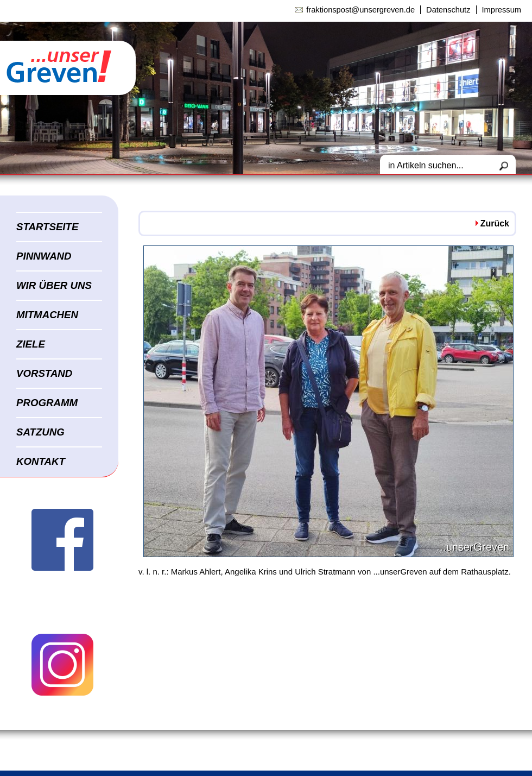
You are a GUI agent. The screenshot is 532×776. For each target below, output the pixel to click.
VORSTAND (44, 373)
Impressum (502, 10)
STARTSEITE (47, 227)
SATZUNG (40, 432)
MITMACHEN (47, 315)
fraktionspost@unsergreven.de (360, 10)
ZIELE (31, 344)
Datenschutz (448, 10)
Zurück (495, 223)
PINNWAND (44, 256)
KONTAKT (41, 461)
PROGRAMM (47, 403)
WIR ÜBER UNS (54, 285)
